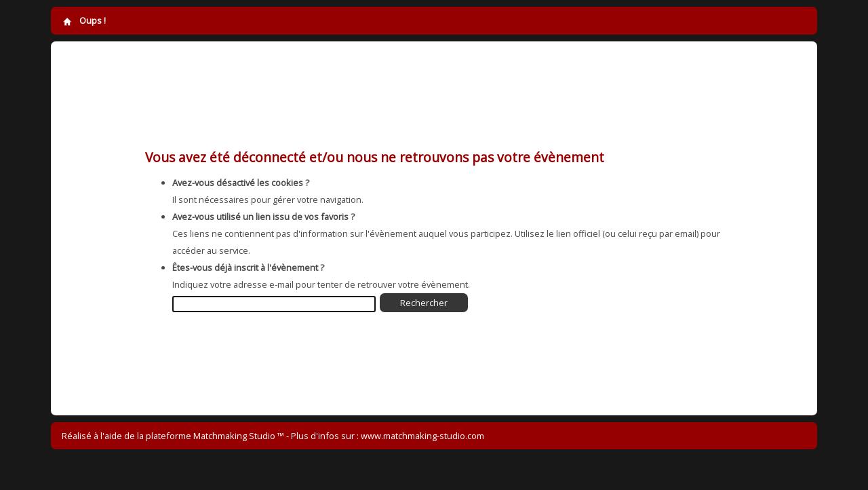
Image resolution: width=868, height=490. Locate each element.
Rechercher (424, 303)
